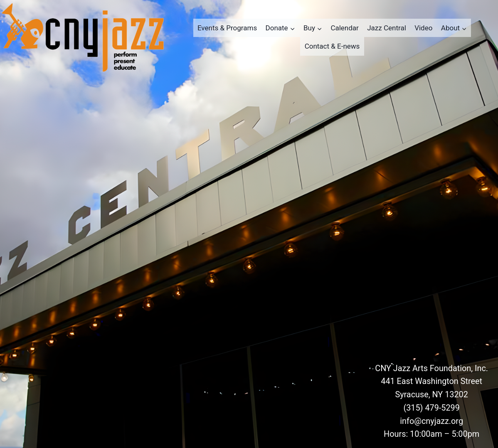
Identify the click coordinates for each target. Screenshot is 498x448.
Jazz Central (387, 28)
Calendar (344, 28)
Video (423, 28)
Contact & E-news (332, 46)
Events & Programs (227, 28)
